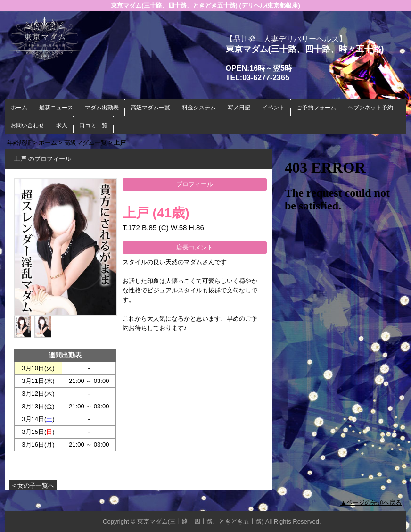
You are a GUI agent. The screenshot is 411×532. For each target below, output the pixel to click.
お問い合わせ (27, 125)
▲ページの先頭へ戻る (371, 503)
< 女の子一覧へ (33, 486)
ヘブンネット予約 (370, 108)
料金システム (199, 108)
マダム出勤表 (102, 108)
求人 (62, 125)
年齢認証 (19, 143)
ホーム (19, 108)
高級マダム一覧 (150, 108)
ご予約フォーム (316, 108)
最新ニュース (56, 108)
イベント (273, 108)
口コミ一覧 (93, 125)
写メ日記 (239, 108)
